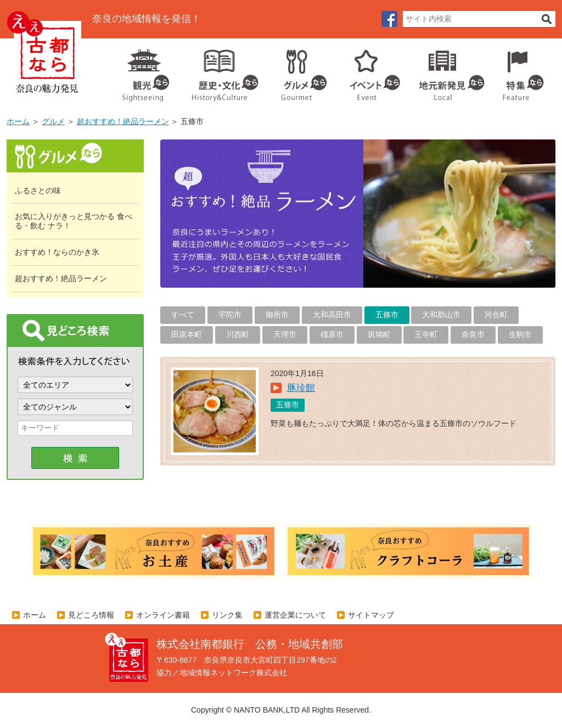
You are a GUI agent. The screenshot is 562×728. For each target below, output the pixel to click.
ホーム (18, 121)
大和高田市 (332, 315)
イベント (369, 71)
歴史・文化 (221, 71)
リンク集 (227, 615)
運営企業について (295, 615)
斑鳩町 (379, 334)
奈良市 (473, 334)
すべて (183, 315)
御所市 (277, 315)
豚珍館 (301, 388)
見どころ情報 (91, 615)
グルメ (295, 71)
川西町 (238, 334)
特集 (521, 71)
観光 (145, 71)
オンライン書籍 (163, 615)
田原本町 (187, 334)
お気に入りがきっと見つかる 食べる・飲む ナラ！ (74, 221)
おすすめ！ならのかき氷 (57, 252)
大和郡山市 (441, 315)
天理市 (285, 334)
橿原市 (332, 334)
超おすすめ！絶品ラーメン (123, 121)
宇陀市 (230, 315)
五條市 (387, 315)
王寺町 (426, 334)
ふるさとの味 (38, 191)
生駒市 (520, 334)
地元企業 (446, 71)
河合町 (496, 315)
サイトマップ (371, 615)
